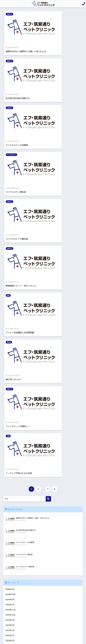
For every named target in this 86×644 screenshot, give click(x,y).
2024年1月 (10, 311)
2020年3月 (10, 419)
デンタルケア (11, 474)
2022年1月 (10, 373)
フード (8, 479)
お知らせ (10, 14)
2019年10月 (11, 445)
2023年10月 (11, 321)
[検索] (48, 205)
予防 (48, 154)
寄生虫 (49, 120)
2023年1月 (10, 336)
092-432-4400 (16, 558)
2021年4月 (10, 388)
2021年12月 (11, 378)
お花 (7, 468)
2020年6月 (10, 409)
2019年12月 (11, 435)
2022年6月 (10, 347)
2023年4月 (10, 326)
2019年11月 (11, 440)
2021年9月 (10, 383)
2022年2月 (10, 368)
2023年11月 (11, 316)
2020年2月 (10, 425)
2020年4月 (10, 414)
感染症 (8, 505)
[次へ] (55, 195)
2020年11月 (11, 399)
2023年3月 (10, 331)
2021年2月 (10, 393)
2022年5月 (10, 352)
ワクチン (9, 489)
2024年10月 (11, 300)
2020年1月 (10, 430)
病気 (9, 120)
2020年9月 (10, 404)
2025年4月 (10, 295)
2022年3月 (10, 362)
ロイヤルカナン (51, 52)
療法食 (8, 520)
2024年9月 (10, 305)
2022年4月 (10, 357)
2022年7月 (10, 342)
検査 (7, 510)
